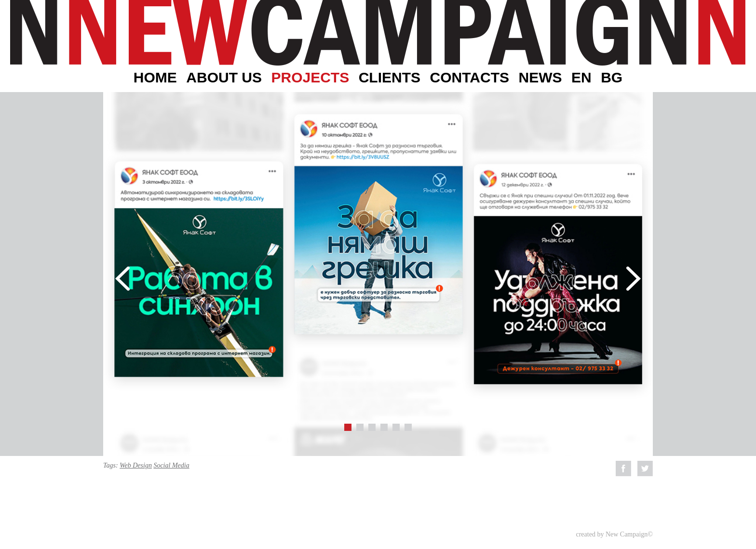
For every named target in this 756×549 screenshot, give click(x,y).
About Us (224, 77)
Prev (122, 279)
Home (155, 77)
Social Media (171, 465)
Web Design (136, 465)
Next (634, 279)
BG (612, 77)
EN (581, 77)
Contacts (470, 77)
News (540, 77)
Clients (390, 77)
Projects (310, 77)
